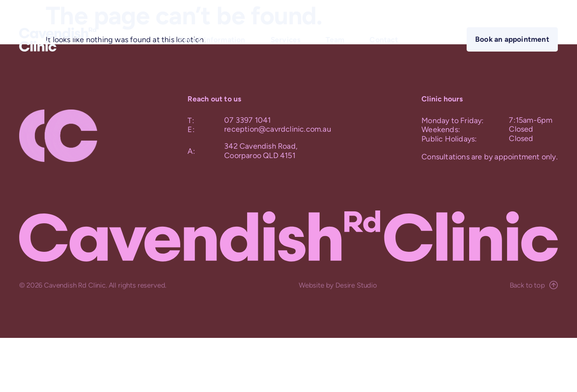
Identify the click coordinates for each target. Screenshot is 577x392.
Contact (384, 39)
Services (286, 39)
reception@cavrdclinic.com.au (278, 129)
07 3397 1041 (247, 120)
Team (335, 39)
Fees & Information (212, 39)
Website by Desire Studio (338, 285)
